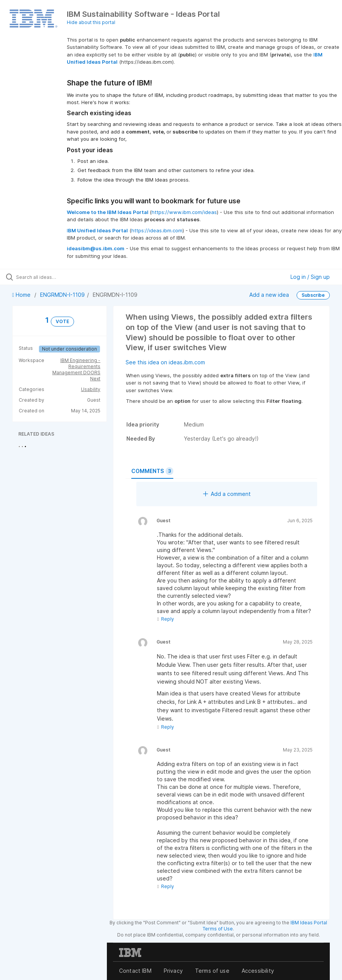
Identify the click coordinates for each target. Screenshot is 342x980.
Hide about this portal (91, 22)
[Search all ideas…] (52, 277)
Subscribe (313, 295)
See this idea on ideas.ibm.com (165, 362)
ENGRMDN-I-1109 (62, 295)
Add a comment (227, 494)
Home (22, 295)
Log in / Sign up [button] (310, 277)
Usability (91, 389)
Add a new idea (269, 295)
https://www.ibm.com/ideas (184, 212)
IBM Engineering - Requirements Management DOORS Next (76, 369)
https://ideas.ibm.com (157, 230)
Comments (152, 471)
